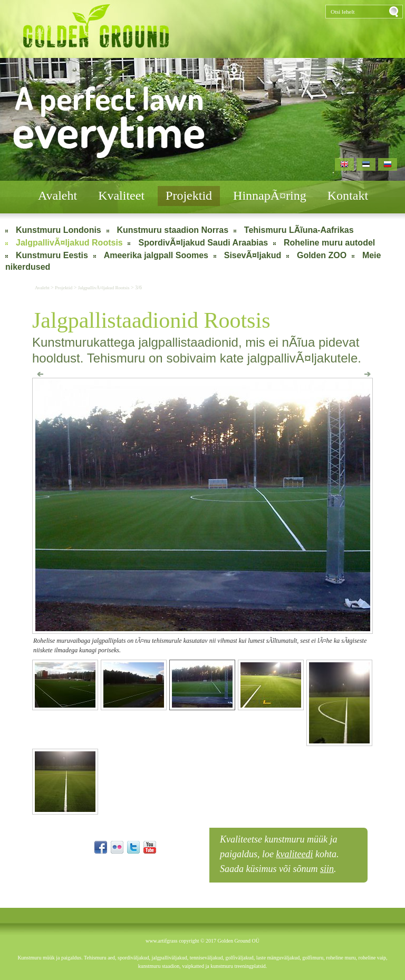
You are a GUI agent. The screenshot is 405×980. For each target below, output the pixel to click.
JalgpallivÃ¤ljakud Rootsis (69, 243)
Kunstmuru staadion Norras (173, 230)
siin (327, 869)
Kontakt (348, 195)
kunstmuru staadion (159, 966)
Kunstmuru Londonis (59, 230)
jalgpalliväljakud (169, 958)
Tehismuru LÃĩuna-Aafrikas (299, 230)
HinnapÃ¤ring (270, 195)
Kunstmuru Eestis (52, 255)
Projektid (189, 195)
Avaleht (57, 195)
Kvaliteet (121, 195)
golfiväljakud (239, 958)
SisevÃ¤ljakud (253, 255)
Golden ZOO (322, 255)
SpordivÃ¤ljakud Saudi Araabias (203, 243)
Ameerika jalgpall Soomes (156, 255)
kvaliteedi (295, 854)
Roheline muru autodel (329, 243)
